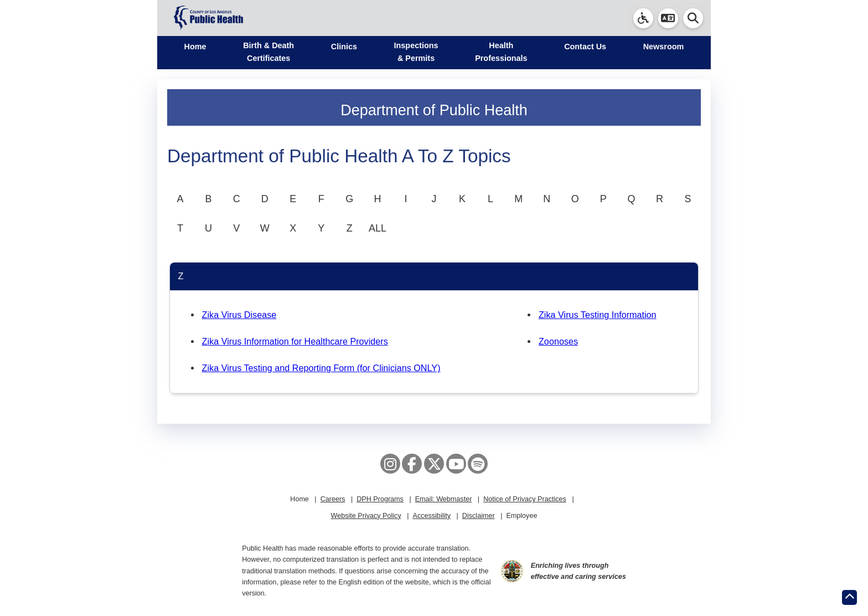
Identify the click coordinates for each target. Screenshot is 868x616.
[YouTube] (456, 464)
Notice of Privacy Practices (525, 499)
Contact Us (585, 47)
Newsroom (664, 47)
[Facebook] (412, 464)
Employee (521, 516)
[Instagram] (390, 464)
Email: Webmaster (444, 499)
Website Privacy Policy (366, 516)
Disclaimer (479, 516)
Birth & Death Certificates (268, 52)
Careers (333, 499)
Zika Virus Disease (239, 315)
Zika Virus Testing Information (598, 315)
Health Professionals (501, 52)
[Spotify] (478, 464)
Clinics (344, 47)
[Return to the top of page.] (849, 597)
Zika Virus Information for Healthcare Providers (295, 341)
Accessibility (432, 516)
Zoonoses (558, 341)
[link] (643, 18)
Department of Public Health (434, 110)
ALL (378, 228)
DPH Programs (380, 499)
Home (195, 47)
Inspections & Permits (416, 52)
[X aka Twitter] (434, 464)
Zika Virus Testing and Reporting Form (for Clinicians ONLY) (321, 368)
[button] (668, 18)
